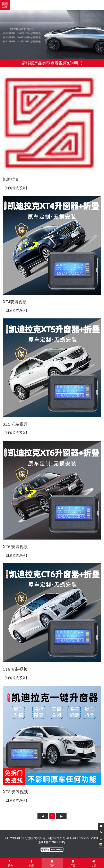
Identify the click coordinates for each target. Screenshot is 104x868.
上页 (43, 816)
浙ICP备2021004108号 (52, 842)
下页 (61, 816)
